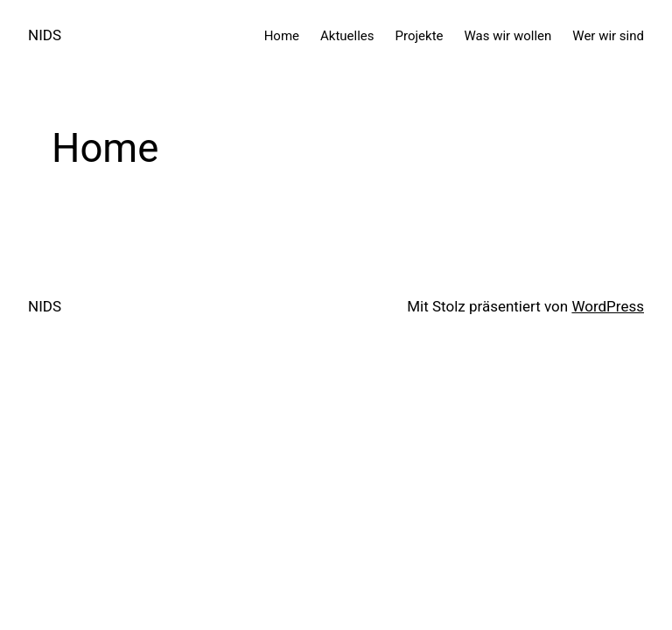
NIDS (45, 35)
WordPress (608, 306)
